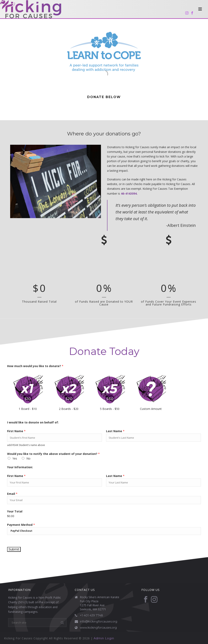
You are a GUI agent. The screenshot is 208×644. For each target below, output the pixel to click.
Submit (14, 549)
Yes (15, 458)
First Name (16, 431)
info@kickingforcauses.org (99, 621)
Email (12, 494)
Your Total (15, 511)
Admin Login (104, 638)
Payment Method (21, 525)
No (28, 458)
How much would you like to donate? (35, 366)
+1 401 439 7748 (91, 615)
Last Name (115, 431)
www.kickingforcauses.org (98, 628)
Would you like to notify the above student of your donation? (53, 454)
